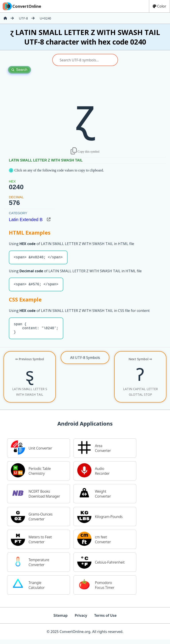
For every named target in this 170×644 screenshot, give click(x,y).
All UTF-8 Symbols (85, 362)
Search (19, 70)
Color (159, 6)
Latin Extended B (26, 220)
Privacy (81, 620)
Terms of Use (105, 620)
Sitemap (60, 620)
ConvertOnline (21, 6)
